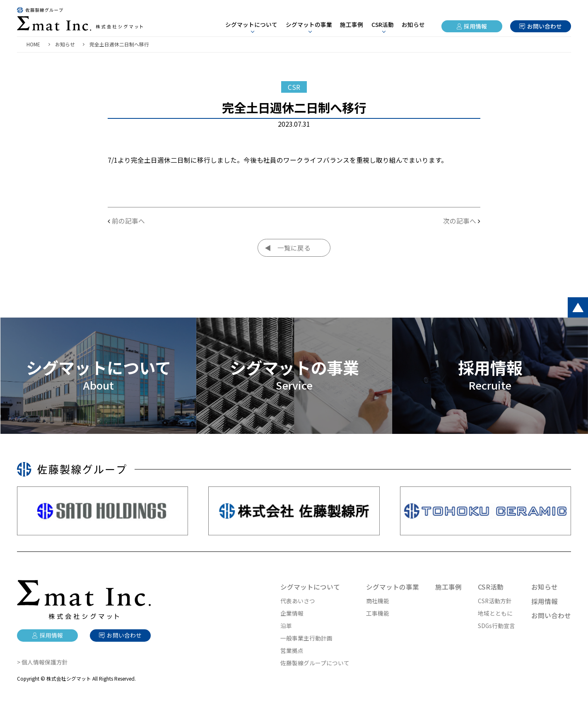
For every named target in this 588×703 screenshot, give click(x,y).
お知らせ (413, 24)
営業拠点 (292, 650)
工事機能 (378, 613)
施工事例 (352, 24)
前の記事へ (128, 221)
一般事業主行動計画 (306, 638)
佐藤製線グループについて (315, 663)
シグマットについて (310, 587)
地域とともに (495, 613)
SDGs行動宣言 (496, 626)
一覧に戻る (294, 248)
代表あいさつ (298, 601)
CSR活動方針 (495, 601)
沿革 (286, 626)
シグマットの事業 (393, 587)
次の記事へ (460, 221)
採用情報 (475, 26)
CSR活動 (491, 587)
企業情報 (292, 613)
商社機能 (378, 601)
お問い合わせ (545, 26)
